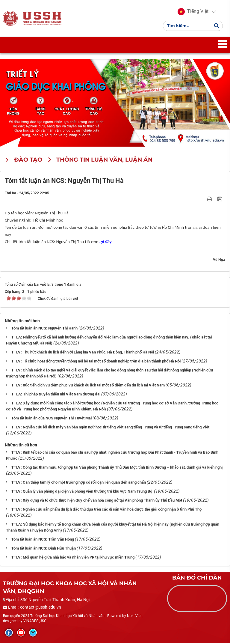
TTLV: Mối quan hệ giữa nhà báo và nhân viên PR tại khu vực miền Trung (73, 558)
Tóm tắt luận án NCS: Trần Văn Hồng (43, 540)
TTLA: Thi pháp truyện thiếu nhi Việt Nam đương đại (56, 395)
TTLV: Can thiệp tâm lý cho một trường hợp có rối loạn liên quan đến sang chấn (79, 483)
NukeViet (134, 616)
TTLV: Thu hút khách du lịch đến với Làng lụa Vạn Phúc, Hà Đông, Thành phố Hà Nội (83, 353)
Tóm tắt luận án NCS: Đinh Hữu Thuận (44, 549)
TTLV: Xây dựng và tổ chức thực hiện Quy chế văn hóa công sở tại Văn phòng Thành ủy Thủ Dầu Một (97, 501)
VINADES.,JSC (35, 622)
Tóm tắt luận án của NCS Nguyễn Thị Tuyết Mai (52, 419)
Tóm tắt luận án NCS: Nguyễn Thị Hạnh (44, 329)
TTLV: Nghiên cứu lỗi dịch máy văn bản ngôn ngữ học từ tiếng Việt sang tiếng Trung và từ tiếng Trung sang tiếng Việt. (111, 428)
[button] (193, 12)
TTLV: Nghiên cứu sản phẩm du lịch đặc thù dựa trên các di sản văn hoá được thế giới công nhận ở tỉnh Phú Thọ (106, 510)
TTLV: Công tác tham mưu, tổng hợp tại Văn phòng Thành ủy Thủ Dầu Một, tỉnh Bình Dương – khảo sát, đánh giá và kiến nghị (117, 468)
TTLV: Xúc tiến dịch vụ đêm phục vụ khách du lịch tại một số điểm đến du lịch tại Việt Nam (88, 386)
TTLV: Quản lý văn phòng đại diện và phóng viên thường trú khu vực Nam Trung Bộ (82, 492)
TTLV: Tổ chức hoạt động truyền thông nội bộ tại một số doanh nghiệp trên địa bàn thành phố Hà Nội (96, 362)
